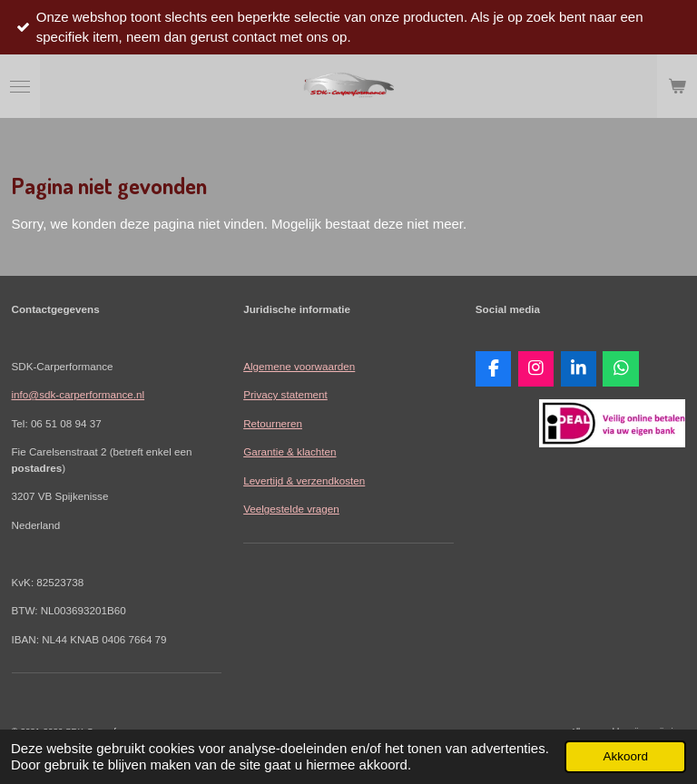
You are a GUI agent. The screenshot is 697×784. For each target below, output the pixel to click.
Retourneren (273, 423)
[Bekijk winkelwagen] (677, 86)
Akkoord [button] (625, 756)
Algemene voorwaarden (299, 366)
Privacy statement (285, 394)
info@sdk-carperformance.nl (79, 394)
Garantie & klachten (290, 451)
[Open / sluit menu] (20, 86)
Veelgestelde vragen (291, 509)
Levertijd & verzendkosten (304, 480)
